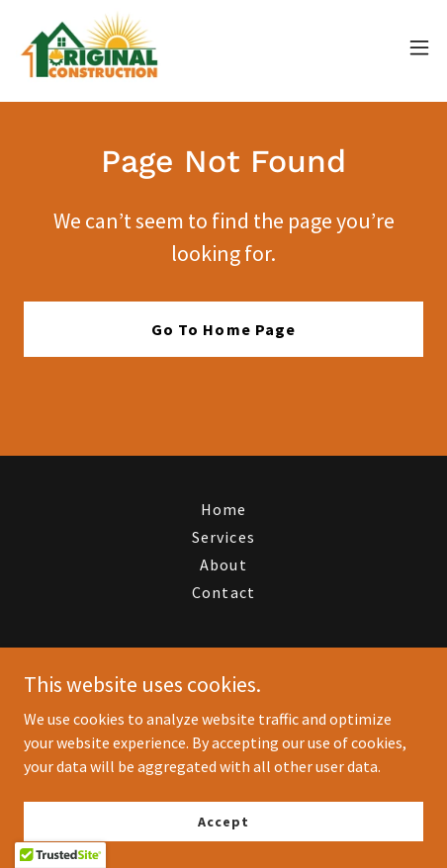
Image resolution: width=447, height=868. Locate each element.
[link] (90, 47)
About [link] (223, 564)
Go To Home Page (223, 329)
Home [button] (223, 509)
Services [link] (223, 537)
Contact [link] (223, 592)
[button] (419, 47)
